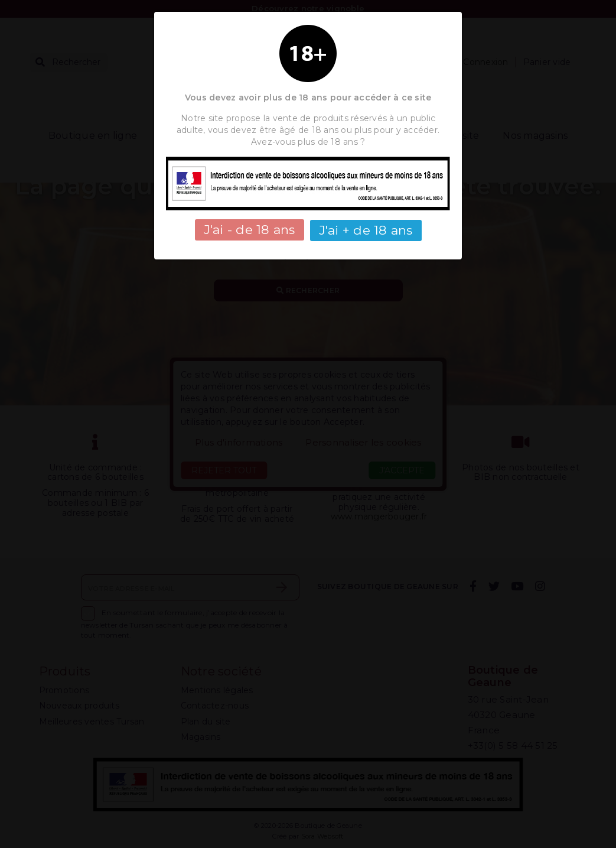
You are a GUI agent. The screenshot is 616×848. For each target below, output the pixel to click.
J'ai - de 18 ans (250, 230)
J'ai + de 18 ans (366, 230)
